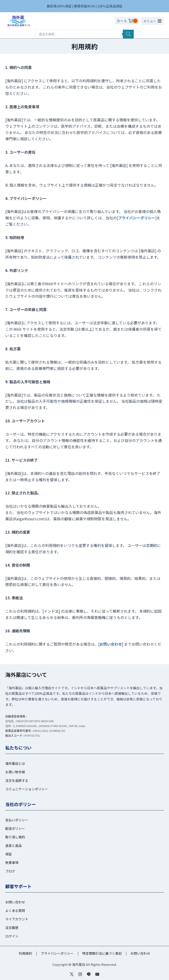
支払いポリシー (17, 820)
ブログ (10, 871)
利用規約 (25, 953)
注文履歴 (12, 928)
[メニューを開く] (152, 21)
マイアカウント (17, 919)
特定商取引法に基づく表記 (102, 953)
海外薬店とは (15, 763)
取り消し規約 (15, 837)
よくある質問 (15, 910)
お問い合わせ (15, 902)
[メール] (97, 974)
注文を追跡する (17, 780)
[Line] (89, 974)
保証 (9, 854)
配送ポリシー (15, 828)
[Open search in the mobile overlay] (84, 34)
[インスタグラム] (80, 974)
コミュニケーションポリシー (27, 789)
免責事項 (12, 862)
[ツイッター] (72, 974)
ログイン (12, 936)
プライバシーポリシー (137, 218)
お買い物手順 (15, 772)
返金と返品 (13, 845)
